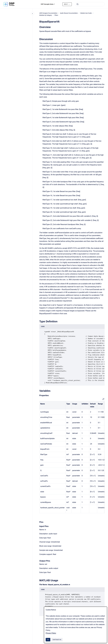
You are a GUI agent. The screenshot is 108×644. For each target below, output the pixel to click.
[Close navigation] (32, 14)
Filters (56, 15)
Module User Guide (86, 13)
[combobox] (90, 4)
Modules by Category (46, 15)
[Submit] (78, 4)
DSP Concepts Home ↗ (48, 4)
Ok (48, 640)
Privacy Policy (51, 633)
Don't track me (57, 640)
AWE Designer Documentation (48, 13)
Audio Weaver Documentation (69, 13)
